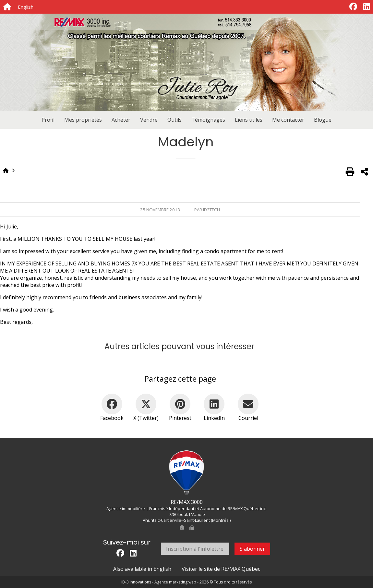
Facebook (112, 418)
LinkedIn (214, 418)
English (26, 7)
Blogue (323, 120)
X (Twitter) (146, 418)
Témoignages (208, 120)
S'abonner (252, 549)
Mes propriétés (83, 120)
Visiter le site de (221, 569)
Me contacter (288, 120)
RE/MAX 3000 (187, 502)
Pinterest (180, 418)
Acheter (121, 120)
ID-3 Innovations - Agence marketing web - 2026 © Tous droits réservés (186, 582)
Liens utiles (249, 120)
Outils (174, 120)
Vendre (149, 120)
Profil (48, 120)
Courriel (248, 418)
